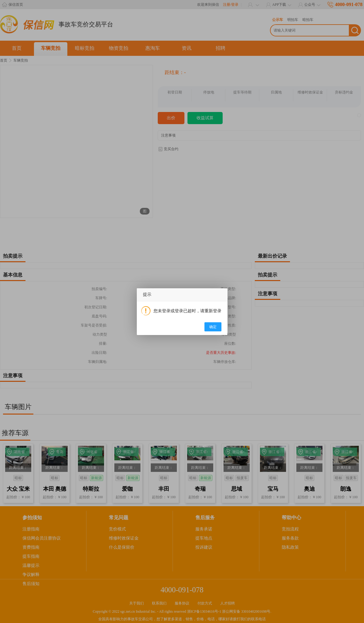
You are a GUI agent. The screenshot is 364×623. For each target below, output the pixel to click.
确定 (213, 327)
